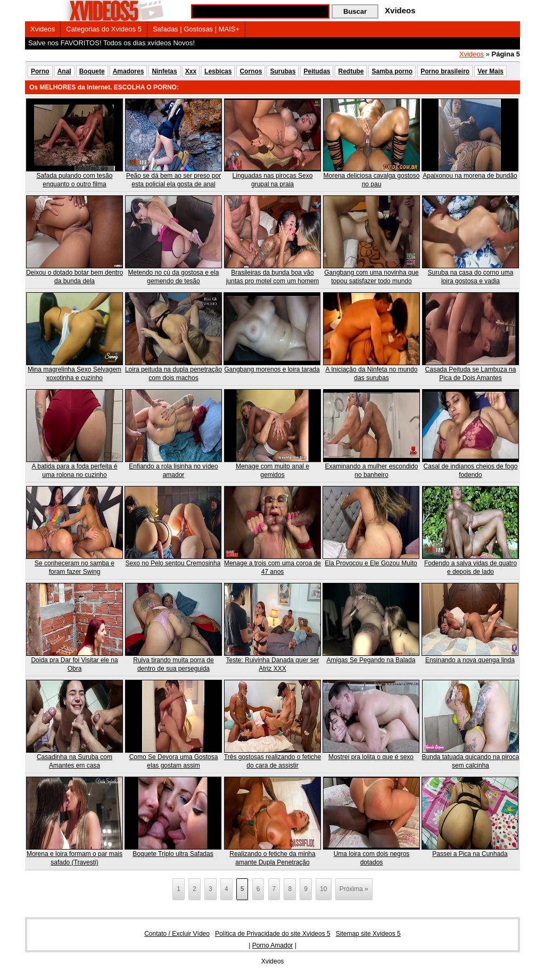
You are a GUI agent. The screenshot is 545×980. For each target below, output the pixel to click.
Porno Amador (273, 945)
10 (323, 889)
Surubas (283, 71)
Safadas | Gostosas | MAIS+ (196, 29)
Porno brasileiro (445, 71)
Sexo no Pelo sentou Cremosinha (173, 563)
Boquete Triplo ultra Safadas (173, 854)
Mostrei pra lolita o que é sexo (371, 757)
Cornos (251, 71)
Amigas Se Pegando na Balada (371, 660)
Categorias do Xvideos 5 (104, 29)
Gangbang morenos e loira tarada (272, 369)
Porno (40, 71)
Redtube (351, 71)
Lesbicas (218, 71)
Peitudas (317, 71)
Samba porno (392, 71)
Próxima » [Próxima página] (354, 889)
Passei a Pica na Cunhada (470, 854)
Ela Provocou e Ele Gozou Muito (371, 563)
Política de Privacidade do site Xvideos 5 (273, 934)
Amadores (129, 71)
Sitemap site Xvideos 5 (368, 934)
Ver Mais (490, 71)
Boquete (92, 71)
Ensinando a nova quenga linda (470, 660)
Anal (64, 71)
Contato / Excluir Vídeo (177, 934)
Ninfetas (164, 71)
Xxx (191, 71)
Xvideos (43, 29)
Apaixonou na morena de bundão (470, 176)
